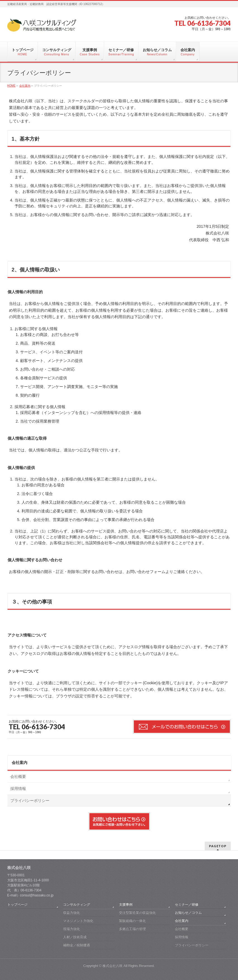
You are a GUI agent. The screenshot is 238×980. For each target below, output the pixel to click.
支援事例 (126, 905)
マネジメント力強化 (78, 921)
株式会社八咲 (113, 966)
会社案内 (20, 763)
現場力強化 (72, 929)
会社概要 (18, 777)
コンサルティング (77, 905)
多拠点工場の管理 (132, 929)
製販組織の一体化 (132, 921)
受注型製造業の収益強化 (137, 913)
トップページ (17, 905)
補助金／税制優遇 (77, 945)
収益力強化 (72, 913)
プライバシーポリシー (30, 801)
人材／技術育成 (75, 937)
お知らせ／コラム (188, 913)
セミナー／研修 (187, 905)
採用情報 (18, 789)
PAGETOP (218, 846)
